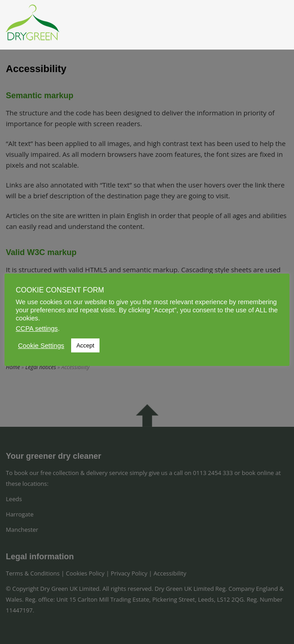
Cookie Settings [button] (41, 346)
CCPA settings (37, 329)
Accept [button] (86, 345)
